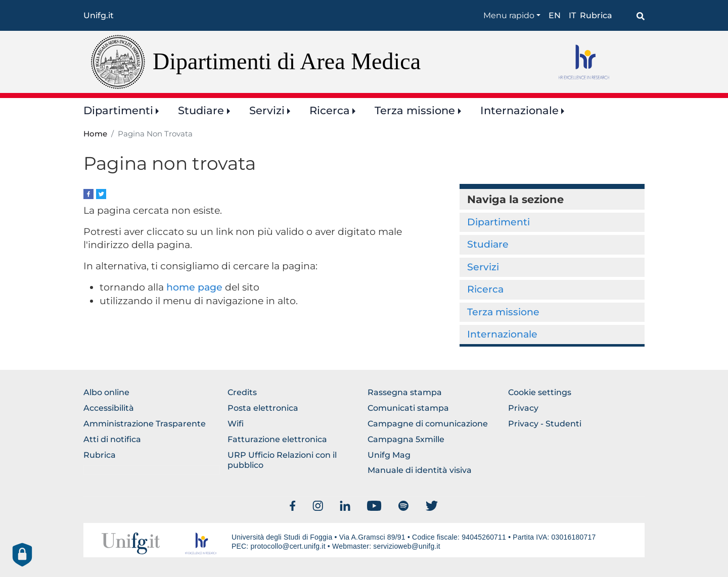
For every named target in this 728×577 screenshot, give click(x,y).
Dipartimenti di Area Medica (287, 61)
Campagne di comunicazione (428, 424)
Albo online (106, 392)
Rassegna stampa (405, 392)
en (555, 15)
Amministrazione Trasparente (145, 424)
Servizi (267, 110)
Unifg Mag (389, 455)
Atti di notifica (112, 439)
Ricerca (330, 110)
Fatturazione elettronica (277, 439)
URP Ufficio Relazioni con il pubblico (282, 460)
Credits (242, 392)
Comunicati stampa (408, 408)
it (572, 15)
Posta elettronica (263, 408)
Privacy (523, 408)
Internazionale (519, 110)
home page (194, 287)
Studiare (201, 110)
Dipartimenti (118, 110)
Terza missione (415, 110)
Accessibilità (109, 408)
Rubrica (596, 15)
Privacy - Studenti (545, 424)
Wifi (236, 424)
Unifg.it (99, 15)
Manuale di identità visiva (420, 470)
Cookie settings (540, 392)
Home (95, 134)
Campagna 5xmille (406, 439)
